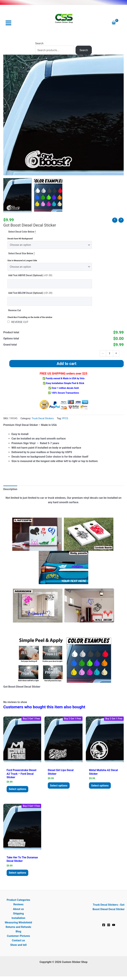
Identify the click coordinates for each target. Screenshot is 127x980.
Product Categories (18, 901)
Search (39, 44)
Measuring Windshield (18, 924)
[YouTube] (114, 926)
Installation (18, 919)
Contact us (18, 942)
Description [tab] (10, 490)
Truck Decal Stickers (43, 419)
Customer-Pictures (18, 937)
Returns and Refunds (18, 928)
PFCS (65, 419)
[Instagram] (109, 926)
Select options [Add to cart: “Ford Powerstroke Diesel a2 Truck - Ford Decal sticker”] (19, 790)
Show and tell (18, 946)
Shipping (18, 915)
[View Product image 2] (48, 195)
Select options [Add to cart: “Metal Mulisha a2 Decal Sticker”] (101, 786)
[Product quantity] (110, 354)
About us (18, 910)
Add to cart (67, 364)
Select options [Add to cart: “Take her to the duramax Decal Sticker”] (19, 874)
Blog (18, 933)
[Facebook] (104, 926)
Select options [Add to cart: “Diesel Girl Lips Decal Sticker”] (60, 786)
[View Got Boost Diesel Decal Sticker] (17, 195)
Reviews (18, 906)
